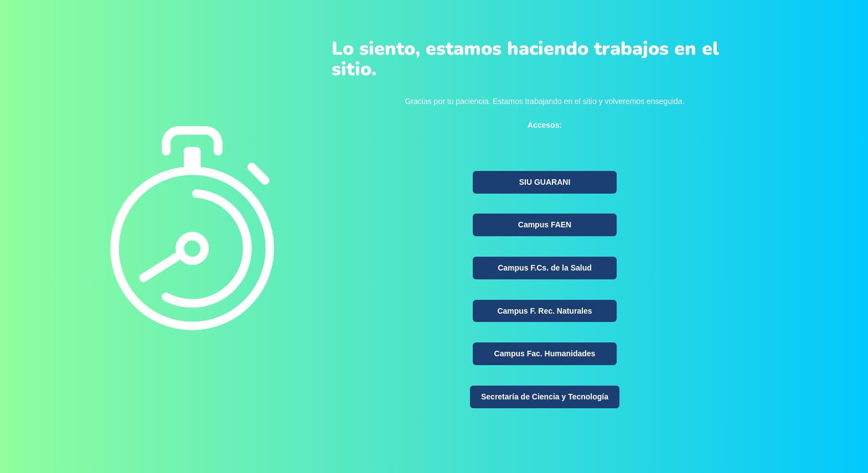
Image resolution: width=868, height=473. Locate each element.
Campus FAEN (545, 225)
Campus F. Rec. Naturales (544, 311)
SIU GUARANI (545, 182)
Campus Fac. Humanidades (545, 354)
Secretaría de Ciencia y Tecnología (545, 397)
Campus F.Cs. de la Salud (545, 268)
